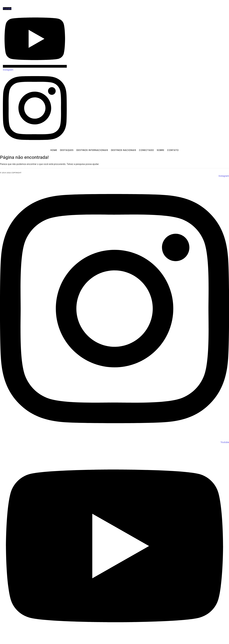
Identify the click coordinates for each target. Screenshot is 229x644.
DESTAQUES (67, 150)
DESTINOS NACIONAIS (124, 150)
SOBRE (161, 150)
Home (54, 150)
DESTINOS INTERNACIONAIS (92, 150)
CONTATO (173, 150)
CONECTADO (146, 150)
